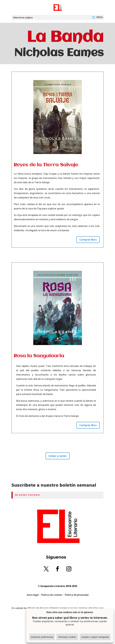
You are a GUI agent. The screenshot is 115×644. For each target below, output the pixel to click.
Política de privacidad (77, 595)
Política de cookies (52, 595)
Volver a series (58, 456)
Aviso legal (33, 595)
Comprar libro (88, 240)
